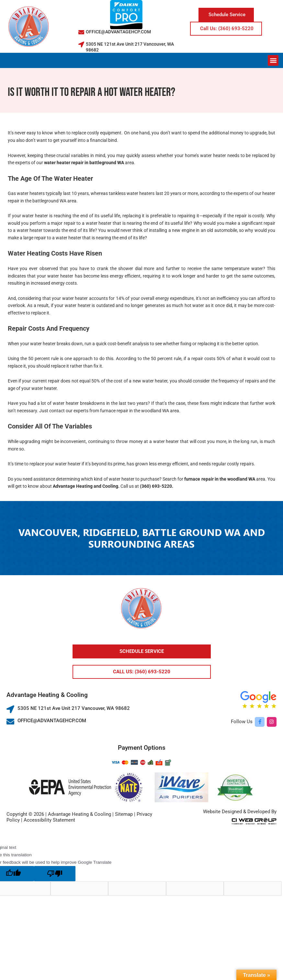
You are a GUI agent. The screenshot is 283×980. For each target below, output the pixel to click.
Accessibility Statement (49, 820)
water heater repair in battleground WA (84, 163)
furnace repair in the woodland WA (220, 479)
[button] (273, 60)
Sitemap (124, 814)
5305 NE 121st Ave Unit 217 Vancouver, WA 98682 (74, 708)
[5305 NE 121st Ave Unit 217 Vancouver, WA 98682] (81, 44)
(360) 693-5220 (155, 486)
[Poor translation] (55, 874)
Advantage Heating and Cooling (85, 486)
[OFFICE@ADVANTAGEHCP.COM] (81, 32)
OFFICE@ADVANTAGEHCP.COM (118, 32)
